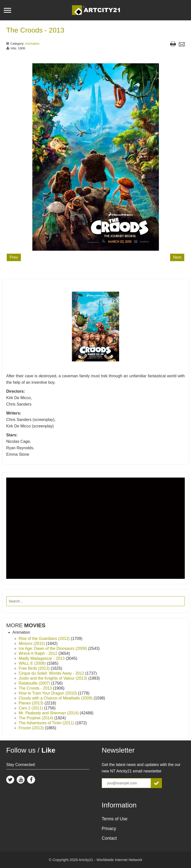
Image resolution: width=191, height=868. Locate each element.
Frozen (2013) (32, 728)
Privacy (109, 829)
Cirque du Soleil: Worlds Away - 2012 (52, 673)
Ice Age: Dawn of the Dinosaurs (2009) (53, 648)
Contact (109, 838)
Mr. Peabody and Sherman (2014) (49, 713)
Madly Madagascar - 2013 (42, 658)
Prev (14, 257)
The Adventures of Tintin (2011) (47, 723)
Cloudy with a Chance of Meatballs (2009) (56, 698)
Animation (32, 44)
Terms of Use (115, 819)
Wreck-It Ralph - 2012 (39, 653)
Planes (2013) (32, 703)
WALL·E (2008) (33, 663)
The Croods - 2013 (35, 30)
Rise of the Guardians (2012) (45, 639)
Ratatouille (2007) (35, 683)
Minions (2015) (32, 643)
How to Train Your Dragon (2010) (48, 693)
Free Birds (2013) (35, 668)
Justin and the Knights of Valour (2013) (53, 678)
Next (177, 257)
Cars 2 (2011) (31, 708)
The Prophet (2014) (36, 718)
